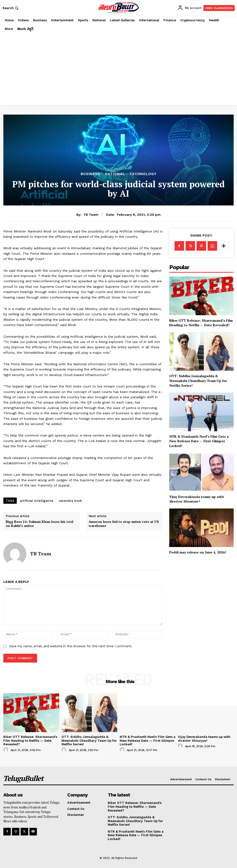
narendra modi (71, 501)
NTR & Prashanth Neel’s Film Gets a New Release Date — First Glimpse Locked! (199, 441)
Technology (143, 174)
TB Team (91, 215)
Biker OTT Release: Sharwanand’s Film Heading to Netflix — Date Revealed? (201, 323)
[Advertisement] (118, 69)
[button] (11, 8)
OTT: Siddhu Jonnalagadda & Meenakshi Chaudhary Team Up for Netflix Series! (198, 381)
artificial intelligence (37, 501)
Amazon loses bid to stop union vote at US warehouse (124, 524)
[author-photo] (6, 750)
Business (90, 174)
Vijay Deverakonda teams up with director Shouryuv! (197, 499)
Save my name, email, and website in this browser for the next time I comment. (71, 646)
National (115, 174)
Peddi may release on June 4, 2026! (198, 552)
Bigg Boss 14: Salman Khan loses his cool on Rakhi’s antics (39, 524)
